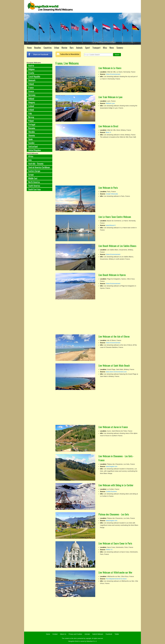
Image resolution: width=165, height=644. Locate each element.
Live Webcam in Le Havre (110, 68)
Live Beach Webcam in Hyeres (112, 275)
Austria (31, 65)
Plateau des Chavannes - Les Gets (114, 514)
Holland (31, 99)
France (31, 88)
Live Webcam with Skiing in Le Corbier (116, 485)
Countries (48, 48)
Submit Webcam (98, 634)
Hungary (32, 102)
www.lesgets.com (112, 466)
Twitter (117, 634)
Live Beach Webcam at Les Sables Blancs (117, 246)
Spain (30, 139)
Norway (31, 117)
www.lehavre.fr (111, 225)
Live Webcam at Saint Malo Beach (114, 365)
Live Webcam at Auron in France (113, 427)
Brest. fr (108, 132)
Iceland (31, 106)
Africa (31, 156)
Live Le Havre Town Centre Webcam (115, 217)
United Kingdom (35, 150)
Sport (87, 48)
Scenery (120, 48)
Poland (31, 121)
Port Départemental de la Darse (116, 579)
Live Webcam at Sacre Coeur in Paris (115, 543)
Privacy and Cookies (75, 634)
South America (34, 186)
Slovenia (32, 135)
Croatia (31, 73)
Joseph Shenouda (112, 194)
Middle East (33, 178)
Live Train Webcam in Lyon (110, 97)
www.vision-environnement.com (116, 372)
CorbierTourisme (111, 491)
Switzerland (33, 147)
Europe (31, 175)
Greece (31, 91)
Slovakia (32, 132)
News (112, 48)
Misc (105, 48)
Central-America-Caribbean (39, 167)
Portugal (32, 124)
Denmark (32, 80)
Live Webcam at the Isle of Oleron (114, 336)
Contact (55, 634)
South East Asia (34, 189)
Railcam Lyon (110, 103)
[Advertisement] (40, 228)
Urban (57, 48)
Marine (64, 48)
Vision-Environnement (113, 74)
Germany (32, 95)
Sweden (31, 143)
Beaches (38, 48)
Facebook (109, 634)
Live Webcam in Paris (108, 188)
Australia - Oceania (36, 164)
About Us (63, 634)
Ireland (31, 110)
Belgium (31, 69)
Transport (96, 48)
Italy (30, 113)
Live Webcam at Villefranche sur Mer (115, 572)
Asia (30, 160)
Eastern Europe (34, 171)
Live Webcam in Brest (108, 126)
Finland (31, 84)
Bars (72, 48)
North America (34, 182)
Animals (79, 48)
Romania (32, 128)
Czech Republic (34, 77)
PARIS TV (109, 550)
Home (29, 48)
